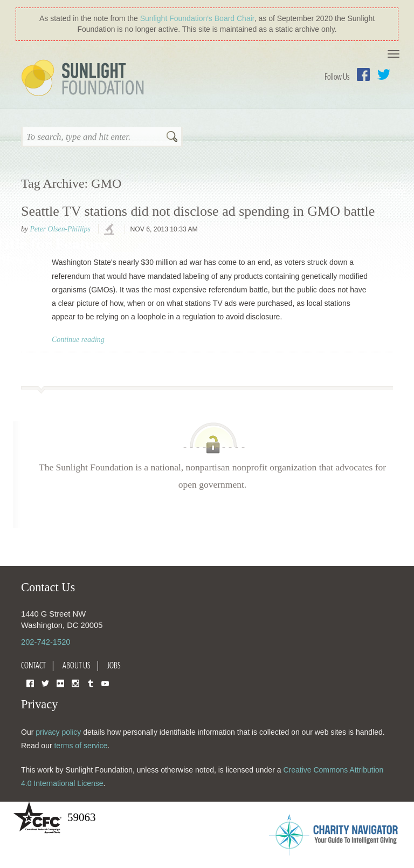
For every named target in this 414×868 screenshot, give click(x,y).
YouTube (105, 683)
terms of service (81, 746)
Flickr (60, 683)
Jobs (114, 665)
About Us (77, 665)
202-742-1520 (46, 642)
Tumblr (91, 683)
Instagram (75, 683)
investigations (111, 230)
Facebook (363, 74)
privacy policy (58, 732)
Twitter (384, 74)
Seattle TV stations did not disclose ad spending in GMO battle (198, 211)
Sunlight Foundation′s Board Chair (197, 18)
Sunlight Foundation (85, 79)
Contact (33, 665)
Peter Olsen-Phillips (60, 229)
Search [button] (172, 138)
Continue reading (78, 340)
